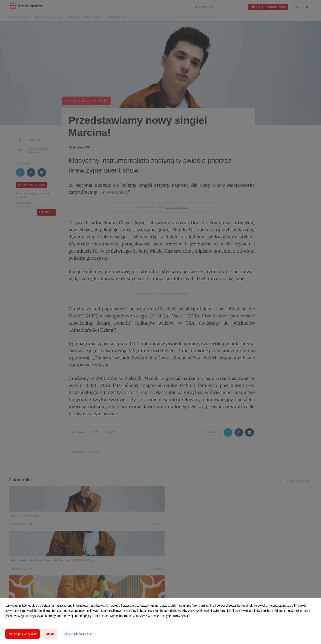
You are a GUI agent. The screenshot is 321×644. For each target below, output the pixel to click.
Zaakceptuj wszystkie (22, 634)
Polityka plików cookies (78, 634)
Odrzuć (50, 634)
